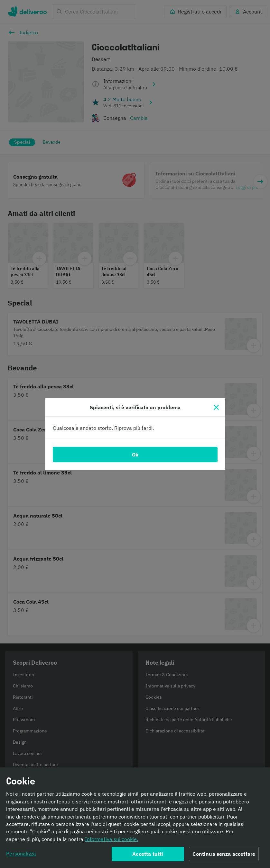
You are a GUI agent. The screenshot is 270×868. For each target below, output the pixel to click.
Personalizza (21, 855)
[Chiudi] (216, 407)
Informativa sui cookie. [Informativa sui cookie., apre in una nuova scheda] (112, 841)
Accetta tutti (148, 856)
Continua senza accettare (224, 856)
